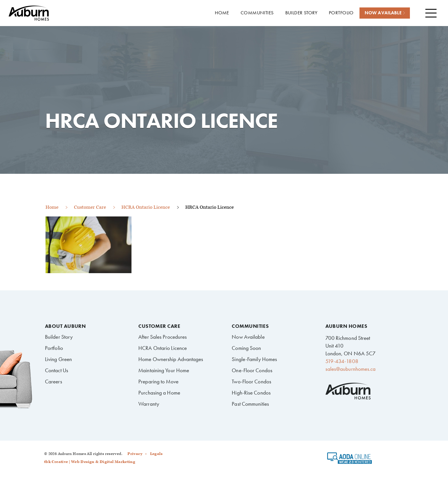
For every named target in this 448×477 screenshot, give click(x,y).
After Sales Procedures (163, 337)
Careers (54, 382)
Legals (156, 454)
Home (52, 207)
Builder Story (59, 337)
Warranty (149, 404)
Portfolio (54, 348)
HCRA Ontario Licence (146, 207)
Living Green (58, 359)
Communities (250, 326)
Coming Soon (246, 348)
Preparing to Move (158, 382)
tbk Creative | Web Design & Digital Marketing (90, 462)
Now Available (248, 337)
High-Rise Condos (251, 393)
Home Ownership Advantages (171, 359)
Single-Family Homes (254, 359)
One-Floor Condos (252, 370)
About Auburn (65, 326)
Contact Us (57, 370)
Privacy (135, 454)
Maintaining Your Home (164, 370)
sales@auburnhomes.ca (351, 369)
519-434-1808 (342, 361)
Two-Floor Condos (251, 382)
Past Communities (250, 404)
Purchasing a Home (159, 393)
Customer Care (90, 207)
